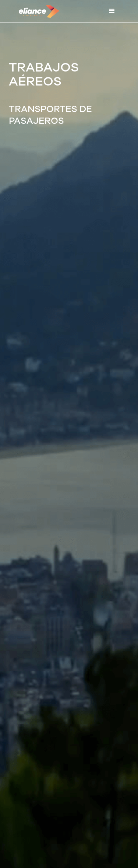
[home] (37, 11)
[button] (112, 11)
